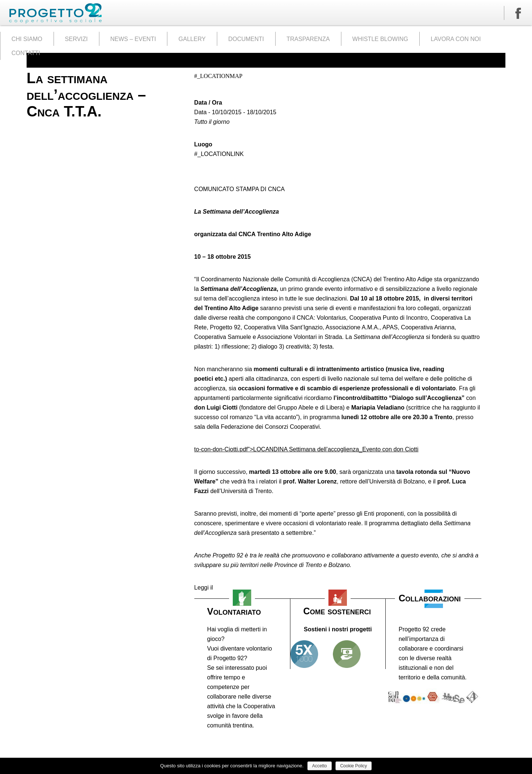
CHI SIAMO (27, 39)
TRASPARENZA (308, 39)
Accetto (320, 766)
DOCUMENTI (246, 39)
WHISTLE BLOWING (380, 39)
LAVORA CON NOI (456, 39)
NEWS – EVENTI (133, 39)
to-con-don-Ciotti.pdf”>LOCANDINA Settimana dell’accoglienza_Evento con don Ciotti (306, 449)
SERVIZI (76, 39)
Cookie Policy (354, 766)
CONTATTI (26, 53)
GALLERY (192, 39)
